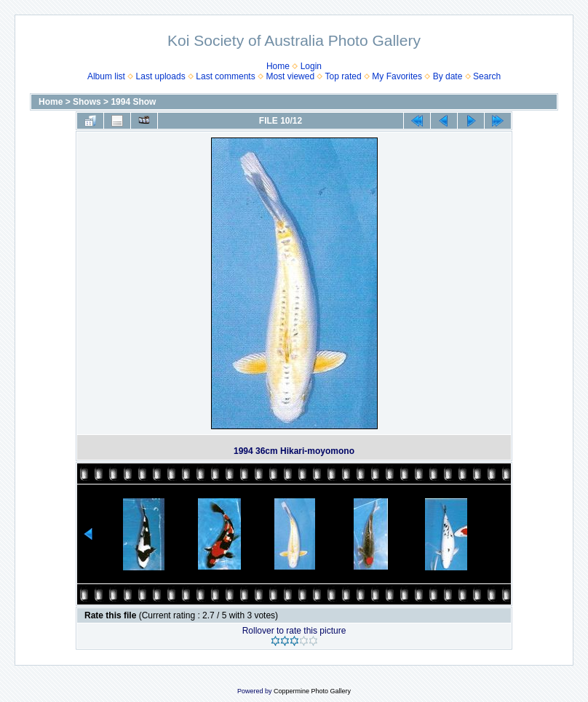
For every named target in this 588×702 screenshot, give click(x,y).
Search (487, 76)
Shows (87, 102)
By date (448, 76)
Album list (106, 76)
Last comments (225, 76)
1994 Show (133, 102)
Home (278, 66)
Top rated (343, 76)
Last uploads (161, 76)
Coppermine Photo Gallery (312, 691)
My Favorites (397, 76)
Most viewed (290, 76)
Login (311, 66)
